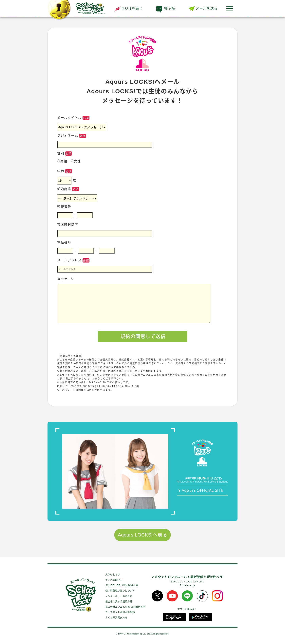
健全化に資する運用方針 (119, 602)
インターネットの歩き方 (119, 596)
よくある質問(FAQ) (116, 618)
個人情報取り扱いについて (120, 591)
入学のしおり (113, 575)
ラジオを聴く (128, 9)
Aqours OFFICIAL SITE (203, 490)
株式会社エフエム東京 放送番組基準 (125, 607)
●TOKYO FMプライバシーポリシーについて (84, 394)
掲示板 (170, 9)
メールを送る (207, 9)
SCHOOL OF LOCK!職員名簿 (122, 585)
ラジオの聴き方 (114, 580)
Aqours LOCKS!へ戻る (142, 535)
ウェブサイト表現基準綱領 (120, 612)
